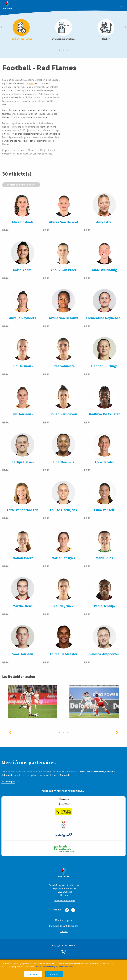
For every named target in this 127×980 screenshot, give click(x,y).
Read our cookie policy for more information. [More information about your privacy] (55, 967)
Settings (33, 975)
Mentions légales (64, 922)
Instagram (67, 912)
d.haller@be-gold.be (65, 902)
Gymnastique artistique (64, 31)
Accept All (54, 975)
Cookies (64, 933)
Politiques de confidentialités (64, 927)
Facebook (73, 912)
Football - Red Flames (21, 31)
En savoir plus (8, 783)
